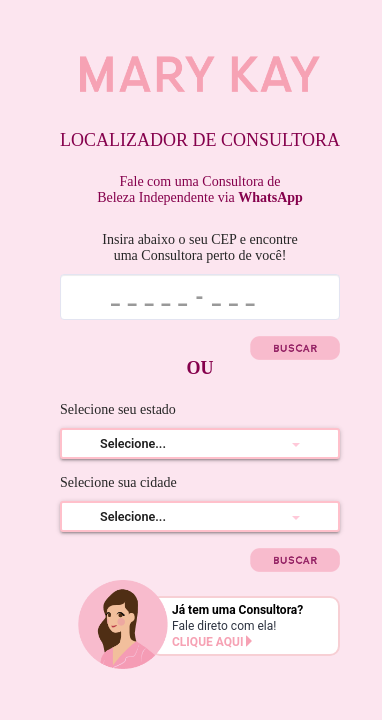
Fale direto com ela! (254, 634)
